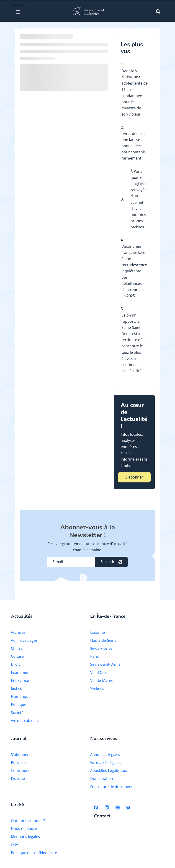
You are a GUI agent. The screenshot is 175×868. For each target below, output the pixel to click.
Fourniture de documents (112, 787)
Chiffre (17, 648)
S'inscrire (111, 562)
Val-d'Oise (99, 672)
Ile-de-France (101, 648)
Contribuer (20, 770)
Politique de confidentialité (34, 853)
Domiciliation (102, 778)
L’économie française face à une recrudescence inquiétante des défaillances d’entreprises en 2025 (134, 271)
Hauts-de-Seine (103, 640)
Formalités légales (106, 762)
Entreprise (20, 680)
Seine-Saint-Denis (105, 664)
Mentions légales (25, 837)
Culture (17, 656)
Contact (102, 816)
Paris (95, 656)
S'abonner (134, 477)
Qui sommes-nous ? (28, 821)
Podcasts (19, 762)
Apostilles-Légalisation (109, 770)
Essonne (98, 632)
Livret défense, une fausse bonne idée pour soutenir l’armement (134, 146)
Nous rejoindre (24, 829)
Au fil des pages (24, 640)
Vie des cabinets (25, 721)
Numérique (21, 696)
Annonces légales (105, 755)
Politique (19, 704)
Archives (18, 632)
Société (17, 713)
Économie (19, 672)
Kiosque (18, 778)
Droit (15, 664)
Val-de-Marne (102, 680)
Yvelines (97, 688)
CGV (15, 845)
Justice (17, 688)
